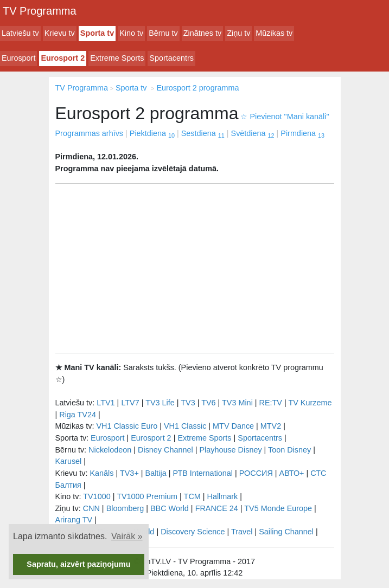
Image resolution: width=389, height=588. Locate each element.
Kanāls (101, 473)
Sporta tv (97, 33)
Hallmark (223, 496)
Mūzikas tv (274, 33)
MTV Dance (233, 426)
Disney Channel (165, 450)
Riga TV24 (78, 415)
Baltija (156, 473)
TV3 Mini (237, 403)
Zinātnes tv (202, 33)
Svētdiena (253, 133)
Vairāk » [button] (127, 536)
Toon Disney (289, 450)
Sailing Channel (286, 532)
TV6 (208, 403)
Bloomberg (125, 508)
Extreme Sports (117, 58)
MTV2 (271, 426)
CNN (91, 508)
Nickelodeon (110, 450)
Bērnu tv (163, 33)
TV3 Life (160, 403)
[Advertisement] (195, 268)
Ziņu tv (238, 33)
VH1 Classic (185, 426)
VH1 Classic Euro (127, 426)
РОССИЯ (256, 473)
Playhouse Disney (230, 450)
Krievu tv (60, 33)
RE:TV (271, 403)
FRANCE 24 (217, 508)
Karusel (69, 461)
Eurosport (18, 58)
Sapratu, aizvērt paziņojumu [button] (78, 564)
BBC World (170, 508)
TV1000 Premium (147, 496)
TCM (192, 496)
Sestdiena (203, 133)
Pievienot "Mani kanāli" (285, 117)
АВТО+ (292, 473)
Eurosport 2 (63, 58)
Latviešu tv (20, 33)
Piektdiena (152, 133)
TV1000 (97, 496)
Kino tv (131, 33)
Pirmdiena (302, 133)
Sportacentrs (171, 58)
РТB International (203, 473)
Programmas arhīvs (90, 133)
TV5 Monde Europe (278, 508)
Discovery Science (193, 532)
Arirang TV (74, 520)
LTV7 (130, 403)
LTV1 (106, 403)
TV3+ (129, 473)
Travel (242, 532)
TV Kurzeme (310, 403)
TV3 (188, 403)
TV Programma (40, 11)
